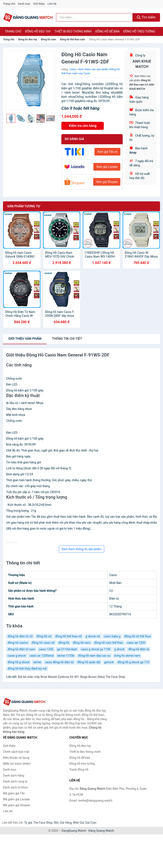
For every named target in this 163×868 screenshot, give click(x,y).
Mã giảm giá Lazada (16, 799)
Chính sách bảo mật (16, 752)
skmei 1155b (66, 656)
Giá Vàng (66, 823)
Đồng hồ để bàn (107, 31)
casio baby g (112, 636)
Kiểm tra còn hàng (83, 126)
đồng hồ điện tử (139, 649)
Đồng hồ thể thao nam (73, 39)
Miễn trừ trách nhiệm (17, 764)
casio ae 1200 (136, 643)
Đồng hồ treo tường (139, 31)
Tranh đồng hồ (79, 770)
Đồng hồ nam (48, 39)
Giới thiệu (39, 4)
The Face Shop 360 (46, 823)
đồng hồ (64, 643)
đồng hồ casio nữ (43, 643)
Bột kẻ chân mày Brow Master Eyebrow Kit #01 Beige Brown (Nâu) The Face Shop (71, 677)
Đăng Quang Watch (101, 831)
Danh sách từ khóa (15, 787)
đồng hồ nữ (44, 636)
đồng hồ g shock (19, 662)
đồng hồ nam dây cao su (94, 656)
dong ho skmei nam (127, 656)
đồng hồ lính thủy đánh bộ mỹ (27, 669)
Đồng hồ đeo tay (38, 31)
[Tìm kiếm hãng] (94, 17)
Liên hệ (52, 4)
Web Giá (79, 823)
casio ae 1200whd (41, 656)
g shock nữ (93, 636)
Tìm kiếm (146, 17)
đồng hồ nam (81, 643)
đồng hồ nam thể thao (109, 643)
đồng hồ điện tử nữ (20, 636)
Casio (73, 69)
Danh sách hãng (14, 775)
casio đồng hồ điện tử (59, 662)
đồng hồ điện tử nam (21, 649)
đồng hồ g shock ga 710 (133, 662)
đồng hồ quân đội (89, 662)
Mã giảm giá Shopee (16, 805)
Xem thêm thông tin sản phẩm (81, 549)
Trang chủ (9, 4)
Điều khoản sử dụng (16, 758)
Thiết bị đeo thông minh (73, 31)
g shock (119, 649)
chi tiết (67, 339)
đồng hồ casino (18, 643)
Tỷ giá (28, 823)
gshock (109, 662)
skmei (37, 662)
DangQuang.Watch (74, 831)
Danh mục (24, 4)
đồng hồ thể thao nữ (69, 636)
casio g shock (17, 656)
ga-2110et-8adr (67, 649)
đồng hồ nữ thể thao (138, 636)
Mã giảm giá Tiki (14, 793)
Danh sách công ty (15, 781)
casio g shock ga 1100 (96, 649)
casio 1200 (46, 649)
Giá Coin (91, 823)
